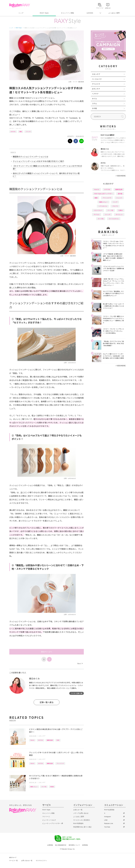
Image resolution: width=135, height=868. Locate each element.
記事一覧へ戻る (47, 702)
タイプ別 (44, 787)
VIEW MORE (121, 176)
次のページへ (47, 652)
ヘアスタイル (103, 206)
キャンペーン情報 (67, 13)
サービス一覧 (13, 861)
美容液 (52, 787)
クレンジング (60, 763)
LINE (106, 820)
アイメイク (96, 84)
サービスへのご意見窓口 (82, 820)
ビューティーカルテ (49, 820)
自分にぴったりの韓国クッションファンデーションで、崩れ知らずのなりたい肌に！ (46, 175)
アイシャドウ (107, 198)
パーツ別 (110, 210)
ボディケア (96, 89)
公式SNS (90, 13)
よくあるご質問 (114, 13)
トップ (21, 13)
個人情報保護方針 (61, 845)
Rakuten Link (109, 823)
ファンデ (28, 131)
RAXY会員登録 (109, 810)
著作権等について (74, 845)
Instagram (108, 817)
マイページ (46, 817)
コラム (94, 103)
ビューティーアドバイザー (51, 823)
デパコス (97, 214)
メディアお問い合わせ (81, 813)
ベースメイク (97, 79)
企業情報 (50, 845)
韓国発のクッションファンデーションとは (30, 157)
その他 (94, 108)
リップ (115, 202)
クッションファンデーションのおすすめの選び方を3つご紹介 (38, 161)
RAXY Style (44, 13)
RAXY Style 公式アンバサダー (104, 194)
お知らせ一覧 (78, 810)
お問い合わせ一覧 (27, 861)
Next (80, 663)
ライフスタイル (114, 219)
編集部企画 (50, 740)
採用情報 (85, 845)
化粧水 (121, 210)
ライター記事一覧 (77, 693)
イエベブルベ (98, 210)
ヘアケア (95, 94)
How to (32, 740)
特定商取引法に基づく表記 (82, 827)
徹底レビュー (34, 787)
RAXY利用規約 (78, 823)
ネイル (94, 99)
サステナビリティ (41, 861)
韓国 (21, 131)
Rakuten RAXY (20, 5)
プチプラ (115, 206)
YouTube (107, 827)
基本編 (120, 194)
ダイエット (119, 214)
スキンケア (19, 128)
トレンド (119, 198)
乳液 (58, 740)
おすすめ (13, 131)
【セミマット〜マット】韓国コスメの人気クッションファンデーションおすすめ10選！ (47, 167)
